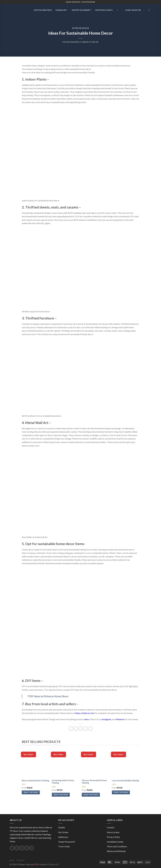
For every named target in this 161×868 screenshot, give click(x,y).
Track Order (64, 846)
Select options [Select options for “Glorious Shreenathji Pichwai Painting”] (91, 795)
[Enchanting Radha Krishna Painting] (66, 764)
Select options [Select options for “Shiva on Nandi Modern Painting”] (31, 792)
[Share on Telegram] (90, 729)
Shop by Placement (82, 10)
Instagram (106, 719)
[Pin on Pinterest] (85, 729)
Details (62, 827)
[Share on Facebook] (71, 729)
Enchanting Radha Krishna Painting (63, 782)
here (87, 719)
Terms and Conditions (117, 846)
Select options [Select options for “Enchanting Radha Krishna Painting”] (61, 795)
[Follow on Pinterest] (27, 848)
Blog (12, 860)
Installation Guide (115, 842)
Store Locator (113, 832)
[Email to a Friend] (81, 729)
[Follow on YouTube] (32, 848)
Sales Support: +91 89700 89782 (81, 2)
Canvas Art (62, 10)
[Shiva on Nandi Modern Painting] (35, 764)
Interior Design (81, 28)
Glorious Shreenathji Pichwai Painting (94, 782)
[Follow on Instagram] (12, 848)
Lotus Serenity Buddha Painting (125, 781)
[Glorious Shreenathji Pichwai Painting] (95, 764)
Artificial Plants (104, 10)
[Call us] (22, 848)
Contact (111, 827)
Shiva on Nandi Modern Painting (35, 781)
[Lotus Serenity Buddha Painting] (126, 764)
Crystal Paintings (43, 10)
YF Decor (94, 42)
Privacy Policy (113, 837)
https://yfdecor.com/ (85, 713)
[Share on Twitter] (76, 729)
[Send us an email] (17, 848)
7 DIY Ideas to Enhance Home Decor (48, 696)
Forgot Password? (67, 842)
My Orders (63, 832)
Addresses (63, 837)
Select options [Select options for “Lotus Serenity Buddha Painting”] (121, 792)
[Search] (118, 10)
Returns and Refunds (116, 851)
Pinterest (120, 719)
